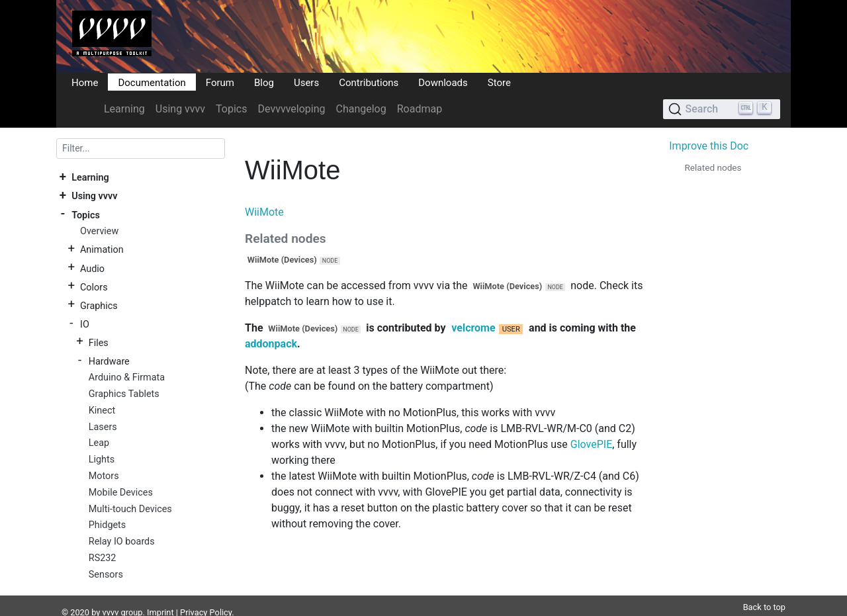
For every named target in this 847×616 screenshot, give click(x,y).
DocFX (114, 609)
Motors (104, 476)
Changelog (361, 109)
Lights (102, 460)
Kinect (102, 411)
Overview (99, 231)
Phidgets (107, 525)
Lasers (103, 427)
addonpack (271, 344)
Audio (92, 268)
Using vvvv (180, 109)
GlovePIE (591, 444)
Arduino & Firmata (127, 377)
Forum (220, 82)
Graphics (99, 305)
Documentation (152, 82)
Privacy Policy (206, 596)
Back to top (764, 591)
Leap (99, 443)
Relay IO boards (122, 542)
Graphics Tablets (124, 394)
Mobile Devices (121, 493)
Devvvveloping (292, 109)
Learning (124, 109)
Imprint (160, 596)
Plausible (287, 609)
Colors (94, 287)
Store (499, 82)
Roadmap (420, 109)
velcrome (473, 328)
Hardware (109, 361)
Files (99, 342)
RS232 (103, 558)
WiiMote (264, 212)
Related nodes (713, 167)
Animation (102, 250)
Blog (264, 82)
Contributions (369, 82)
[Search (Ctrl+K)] (722, 109)
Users (306, 82)
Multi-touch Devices (130, 509)
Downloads (443, 82)
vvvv (111, 596)
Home (85, 82)
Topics (231, 109)
